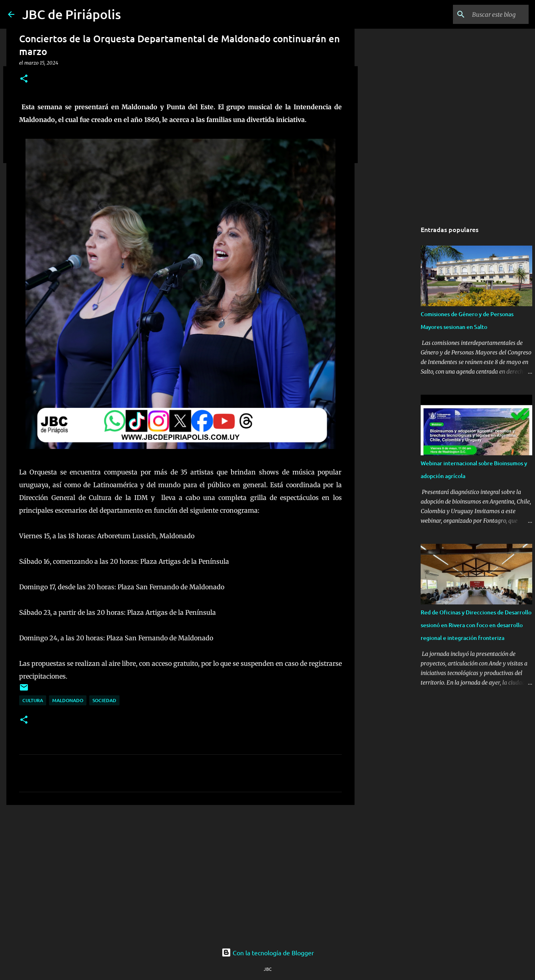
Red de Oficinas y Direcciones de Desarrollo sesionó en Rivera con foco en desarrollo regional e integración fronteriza (476, 625)
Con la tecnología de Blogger (268, 952)
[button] (24, 79)
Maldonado (68, 700)
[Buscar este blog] (487, 14)
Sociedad (104, 700)
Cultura (33, 700)
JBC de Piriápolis (72, 14)
